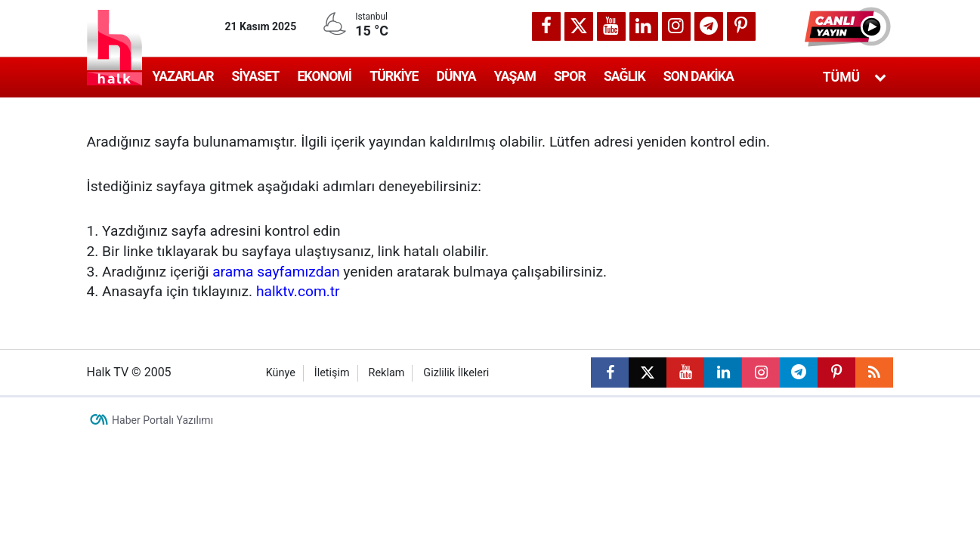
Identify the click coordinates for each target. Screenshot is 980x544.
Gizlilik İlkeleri (456, 373)
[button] (849, 26)
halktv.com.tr (298, 291)
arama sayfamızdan (276, 272)
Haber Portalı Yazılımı (162, 420)
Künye (281, 373)
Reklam (387, 373)
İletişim (332, 373)
